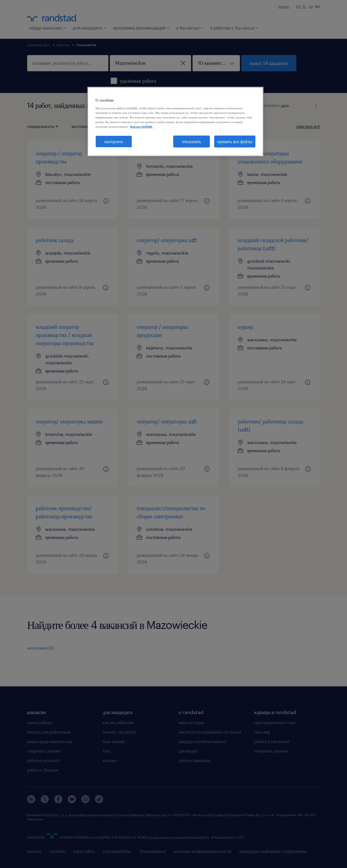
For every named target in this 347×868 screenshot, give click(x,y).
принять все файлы (235, 141)
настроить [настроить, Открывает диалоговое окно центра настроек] (114, 141)
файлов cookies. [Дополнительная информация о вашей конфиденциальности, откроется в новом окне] (141, 126)
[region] (175, 122)
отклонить (192, 141)
